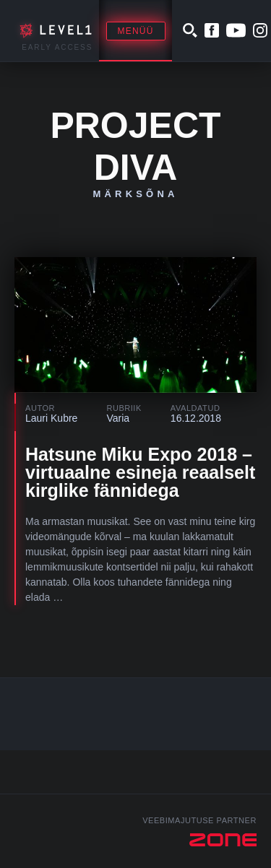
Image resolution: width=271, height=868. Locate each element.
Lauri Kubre (51, 418)
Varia (118, 418)
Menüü (136, 31)
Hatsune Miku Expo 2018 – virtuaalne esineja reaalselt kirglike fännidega (140, 472)
